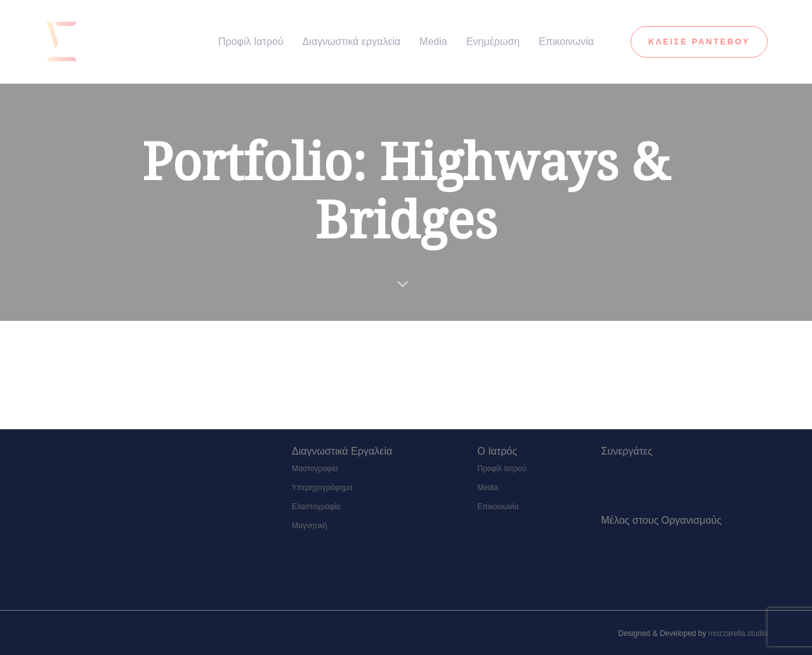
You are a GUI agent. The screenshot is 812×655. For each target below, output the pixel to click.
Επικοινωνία (498, 507)
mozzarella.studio (738, 633)
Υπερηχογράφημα (322, 488)
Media (488, 488)
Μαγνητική (310, 526)
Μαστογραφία (315, 469)
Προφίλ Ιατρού (502, 469)
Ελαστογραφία (316, 507)
